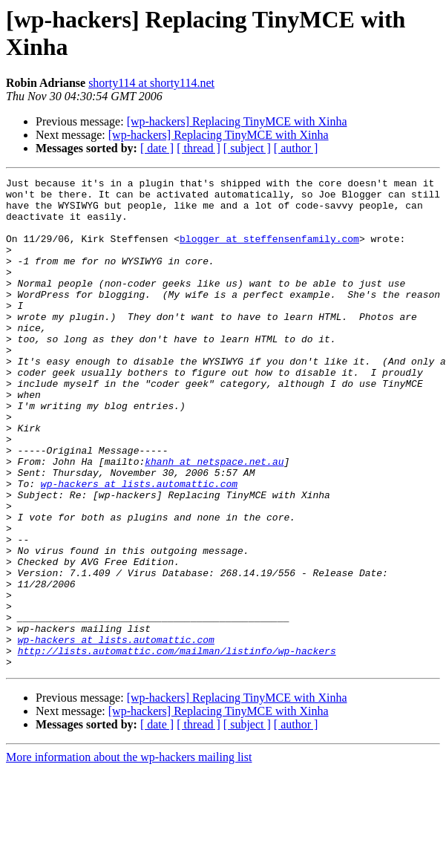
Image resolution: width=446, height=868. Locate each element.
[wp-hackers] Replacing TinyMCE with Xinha (237, 121)
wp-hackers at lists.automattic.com (139, 546)
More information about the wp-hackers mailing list (129, 855)
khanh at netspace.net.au (214, 519)
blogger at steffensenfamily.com (269, 252)
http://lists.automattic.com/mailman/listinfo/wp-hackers (177, 746)
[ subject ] (247, 148)
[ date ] (157, 148)
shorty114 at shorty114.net (151, 83)
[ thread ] (199, 148)
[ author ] (296, 148)
